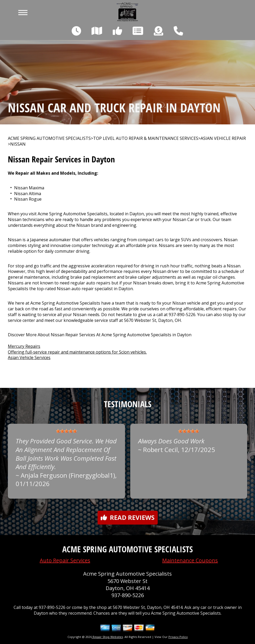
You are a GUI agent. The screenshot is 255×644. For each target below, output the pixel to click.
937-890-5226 (182, 315)
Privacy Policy (178, 637)
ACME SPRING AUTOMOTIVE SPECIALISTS (49, 138)
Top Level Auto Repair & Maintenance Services (146, 138)
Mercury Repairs (24, 346)
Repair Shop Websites (107, 637)
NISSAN (18, 144)
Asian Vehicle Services (29, 357)
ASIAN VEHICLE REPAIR (223, 138)
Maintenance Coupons (190, 560)
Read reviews (128, 517)
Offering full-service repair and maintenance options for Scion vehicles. (77, 352)
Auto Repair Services (65, 560)
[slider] (66, 431)
